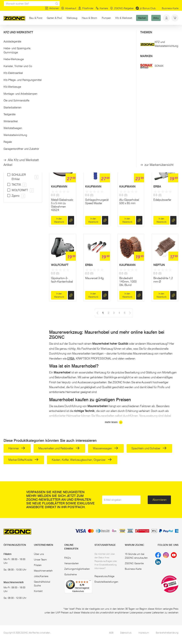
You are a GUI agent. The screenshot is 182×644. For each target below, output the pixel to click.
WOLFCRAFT (60, 265)
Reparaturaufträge (104, 576)
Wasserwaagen (105, 448)
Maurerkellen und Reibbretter (59, 448)
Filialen (38, 565)
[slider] (7, 72)
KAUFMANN (162, 108)
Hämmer (17, 448)
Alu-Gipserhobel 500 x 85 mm (129, 201)
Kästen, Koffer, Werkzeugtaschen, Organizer (82, 460)
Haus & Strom (89, 18)
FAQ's (68, 558)
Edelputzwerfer (162, 200)
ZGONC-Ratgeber (122, 8)
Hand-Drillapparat (130, 122)
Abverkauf (69, 8)
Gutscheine (70, 574)
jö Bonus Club (146, 8)
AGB (111, 633)
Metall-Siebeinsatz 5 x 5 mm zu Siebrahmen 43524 (62, 205)
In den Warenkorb (59, 142)
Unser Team (40, 560)
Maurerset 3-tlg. (95, 278)
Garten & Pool (54, 18)
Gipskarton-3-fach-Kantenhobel (62, 280)
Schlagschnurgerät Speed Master (97, 201)
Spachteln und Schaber (149, 448)
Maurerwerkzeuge (48, 32)
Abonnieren (160, 500)
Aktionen (52, 8)
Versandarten (72, 563)
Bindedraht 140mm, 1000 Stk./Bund (128, 282)
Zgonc (55, 108)
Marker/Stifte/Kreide (23, 460)
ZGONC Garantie (134, 563)
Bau (32, 32)
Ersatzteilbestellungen (106, 582)
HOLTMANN (127, 108)
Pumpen (106, 18)
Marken (142, 18)
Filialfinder (86, 8)
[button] (23, 61)
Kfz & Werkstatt (124, 18)
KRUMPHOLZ (94, 108)
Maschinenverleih (43, 571)
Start (6, 32)
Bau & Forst (36, 18)
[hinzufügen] (71, 142)
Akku (156, 18)
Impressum (144, 633)
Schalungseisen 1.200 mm (95, 123)
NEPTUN (159, 265)
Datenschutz (126, 633)
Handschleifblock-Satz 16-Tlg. (62, 123)
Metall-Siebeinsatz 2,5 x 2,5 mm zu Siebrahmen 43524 (164, 127)
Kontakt (38, 591)
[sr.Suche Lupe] (57, 4)
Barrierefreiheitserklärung (167, 633)
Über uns (39, 554)
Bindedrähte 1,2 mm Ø (163, 280)
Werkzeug (72, 18)
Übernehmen (23, 93)
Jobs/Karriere (41, 576)
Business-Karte (170, 8)
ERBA (157, 187)
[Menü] (90, 581)
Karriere (102, 8)
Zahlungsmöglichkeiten (77, 569)
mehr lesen (114, 422)
